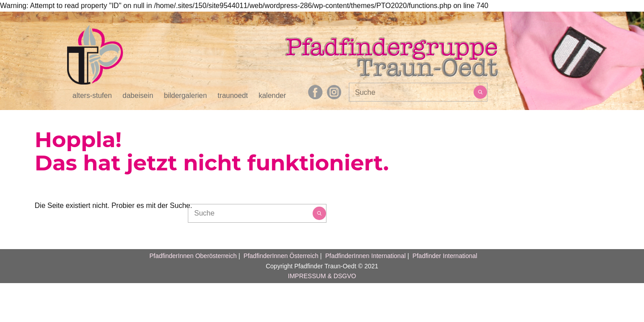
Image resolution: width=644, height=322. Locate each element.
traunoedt (233, 96)
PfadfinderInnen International (365, 256)
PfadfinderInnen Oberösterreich (193, 256)
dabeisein (138, 96)
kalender (272, 96)
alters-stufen (92, 96)
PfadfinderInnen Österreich (281, 256)
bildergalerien (186, 96)
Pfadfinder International (444, 256)
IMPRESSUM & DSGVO (322, 276)
